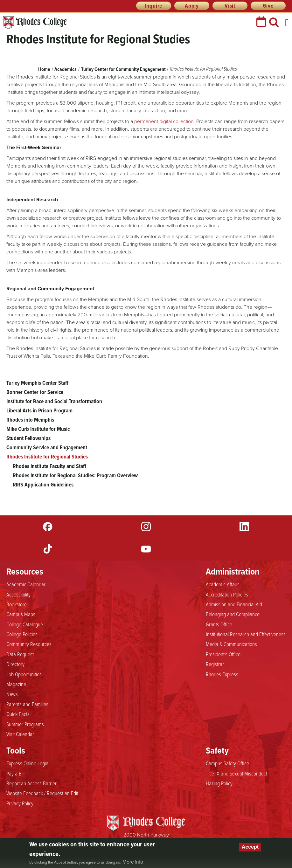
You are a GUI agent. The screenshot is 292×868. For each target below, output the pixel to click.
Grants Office (219, 624)
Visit (230, 6)
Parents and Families (27, 704)
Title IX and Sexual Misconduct (236, 773)
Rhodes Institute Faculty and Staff (49, 466)
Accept (250, 847)
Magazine (16, 684)
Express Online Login (27, 763)
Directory (15, 664)
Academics (66, 69)
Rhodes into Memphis (30, 420)
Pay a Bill (15, 773)
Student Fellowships (28, 438)
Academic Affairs (223, 584)
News (12, 694)
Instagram (146, 527)
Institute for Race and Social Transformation (54, 401)
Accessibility (18, 594)
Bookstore (17, 604)
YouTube (146, 549)
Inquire (154, 6)
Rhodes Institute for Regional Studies (47, 457)
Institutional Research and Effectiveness (246, 634)
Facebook (48, 527)
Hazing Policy (219, 783)
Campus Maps (21, 614)
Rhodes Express (222, 674)
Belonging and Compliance (233, 614)
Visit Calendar (20, 734)
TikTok (48, 549)
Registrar (215, 664)
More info (133, 862)
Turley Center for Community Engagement (123, 69)
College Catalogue (25, 624)
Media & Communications (231, 644)
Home (44, 69)
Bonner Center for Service (35, 392)
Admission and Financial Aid (234, 604)
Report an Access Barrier (31, 783)
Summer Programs (25, 724)
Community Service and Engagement (47, 447)
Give (268, 6)
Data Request (20, 654)
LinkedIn (244, 527)
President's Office (223, 654)
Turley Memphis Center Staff (37, 383)
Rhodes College (35, 23)
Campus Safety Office (227, 763)
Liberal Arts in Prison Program (39, 410)
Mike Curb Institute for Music (38, 429)
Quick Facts (18, 714)
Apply (192, 6)
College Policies (22, 634)
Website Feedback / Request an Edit (42, 793)
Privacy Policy (20, 803)
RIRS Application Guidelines (43, 485)
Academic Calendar (26, 584)
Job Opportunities (24, 674)
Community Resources (29, 644)
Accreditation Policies (227, 594)
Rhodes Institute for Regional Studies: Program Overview (75, 475)
